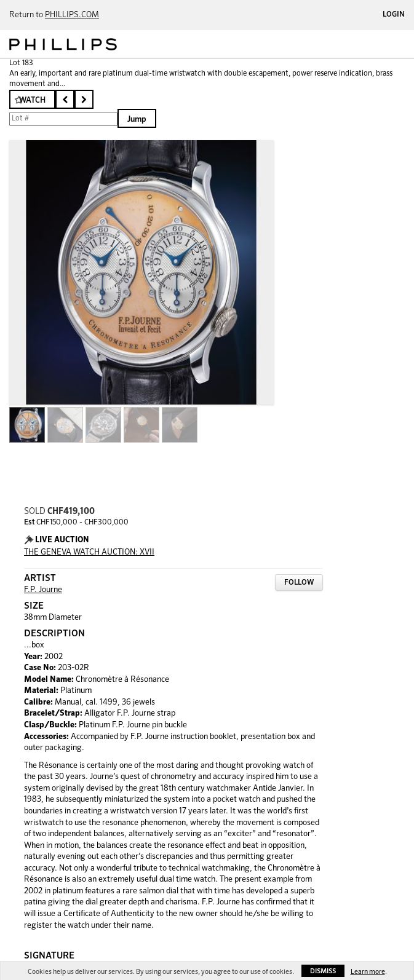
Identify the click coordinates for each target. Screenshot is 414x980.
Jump (137, 120)
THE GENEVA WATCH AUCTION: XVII (89, 552)
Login (394, 15)
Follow (299, 583)
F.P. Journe (43, 590)
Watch (32, 101)
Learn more (368, 972)
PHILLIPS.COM (72, 15)
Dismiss (323, 971)
